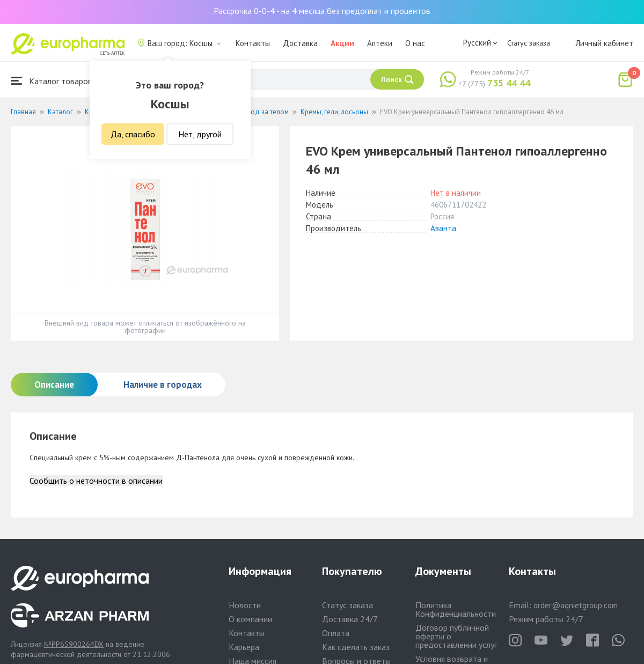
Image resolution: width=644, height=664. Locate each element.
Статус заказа (529, 43)
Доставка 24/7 (350, 619)
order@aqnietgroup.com (576, 605)
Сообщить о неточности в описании (96, 481)
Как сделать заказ (356, 647)
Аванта (443, 228)
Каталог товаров (52, 81)
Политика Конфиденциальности (456, 609)
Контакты (253, 43)
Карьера (244, 647)
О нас (415, 43)
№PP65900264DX (74, 644)
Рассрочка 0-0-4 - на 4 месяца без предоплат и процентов (322, 11)
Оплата (336, 633)
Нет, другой (200, 134)
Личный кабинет (604, 43)
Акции (342, 43)
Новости (245, 605)
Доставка (300, 43)
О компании (250, 619)
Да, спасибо (133, 134)
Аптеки (380, 43)
